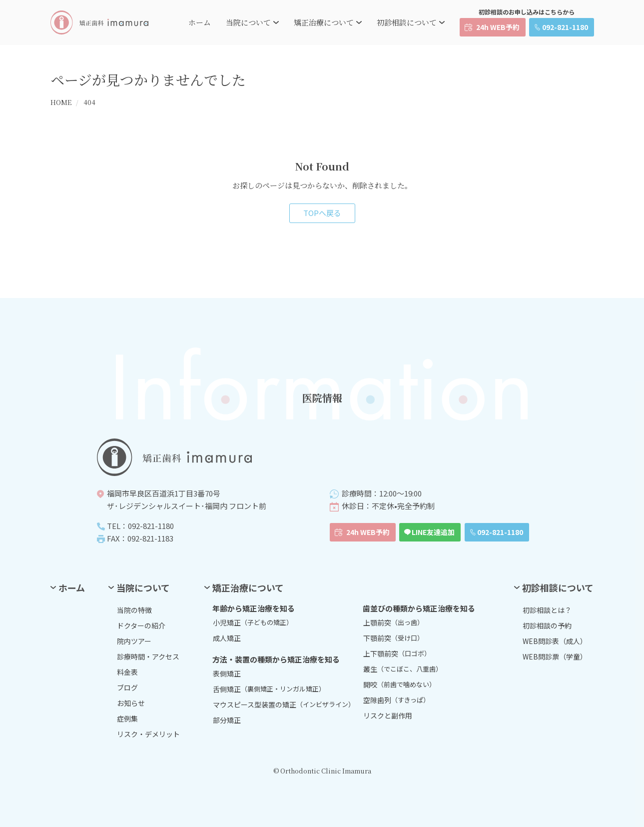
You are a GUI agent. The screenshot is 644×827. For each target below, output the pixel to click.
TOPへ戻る (322, 213)
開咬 (399, 684)
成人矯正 (227, 638)
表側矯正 (227, 673)
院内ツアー (134, 641)
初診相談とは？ (547, 610)
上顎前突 (393, 622)
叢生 (403, 669)
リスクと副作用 (388, 715)
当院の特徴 (134, 610)
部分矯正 (227, 720)
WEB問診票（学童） (555, 656)
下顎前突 (393, 638)
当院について (248, 22)
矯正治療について (324, 22)
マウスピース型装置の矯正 (284, 704)
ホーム (200, 22)
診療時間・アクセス (148, 656)
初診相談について (407, 22)
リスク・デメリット (148, 734)
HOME (61, 102)
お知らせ (131, 703)
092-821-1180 (565, 27)
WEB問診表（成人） (555, 641)
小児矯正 (253, 622)
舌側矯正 (269, 689)
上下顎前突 (397, 653)
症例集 (127, 718)
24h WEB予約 (498, 27)
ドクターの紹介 (141, 625)
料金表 (127, 672)
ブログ (127, 687)
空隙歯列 (396, 700)
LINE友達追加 (433, 532)
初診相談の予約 (547, 625)
